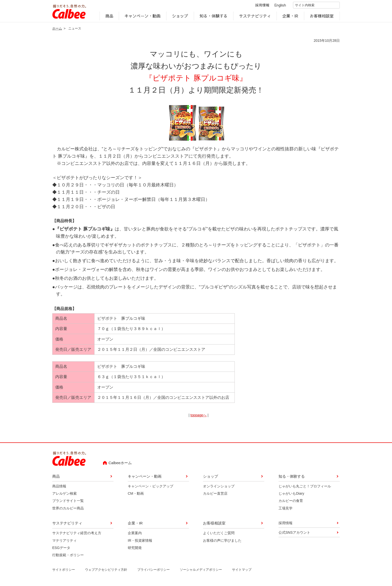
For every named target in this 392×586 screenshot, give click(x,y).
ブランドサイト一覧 (68, 502)
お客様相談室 (322, 17)
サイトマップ (242, 571)
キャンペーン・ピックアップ (150, 487)
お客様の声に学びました (222, 541)
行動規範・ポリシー (68, 556)
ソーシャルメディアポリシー (201, 571)
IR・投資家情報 (140, 541)
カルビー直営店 (215, 494)
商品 (109, 17)
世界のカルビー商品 (68, 509)
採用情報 (258, 6)
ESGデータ (61, 549)
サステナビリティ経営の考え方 (77, 534)
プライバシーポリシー (153, 571)
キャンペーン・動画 (143, 17)
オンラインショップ (219, 487)
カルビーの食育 (291, 502)
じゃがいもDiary (291, 494)
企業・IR (290, 17)
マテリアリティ (64, 541)
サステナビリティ (255, 17)
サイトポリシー (64, 571)
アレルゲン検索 (64, 494)
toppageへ (199, 416)
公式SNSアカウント (294, 533)
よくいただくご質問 (219, 534)
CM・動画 (136, 494)
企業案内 (135, 534)
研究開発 (135, 549)
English (276, 6)
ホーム (57, 29)
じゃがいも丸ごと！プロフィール (305, 487)
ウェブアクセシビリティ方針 (106, 571)
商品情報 (59, 487)
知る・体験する (213, 17)
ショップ (180, 17)
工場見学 (285, 509)
